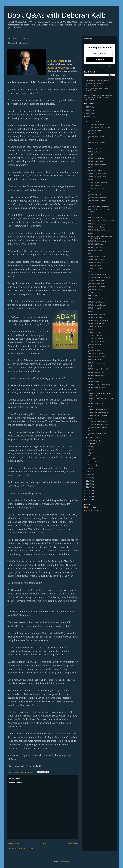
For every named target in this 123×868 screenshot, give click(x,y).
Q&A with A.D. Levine (95, 152)
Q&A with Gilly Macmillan (96, 296)
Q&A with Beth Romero (96, 281)
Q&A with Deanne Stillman (97, 363)
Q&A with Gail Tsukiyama (96, 125)
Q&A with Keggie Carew (96, 227)
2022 (88, 469)
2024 (88, 113)
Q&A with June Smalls (95, 131)
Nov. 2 (90, 431)
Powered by (99, 67)
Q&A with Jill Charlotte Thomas (98, 230)
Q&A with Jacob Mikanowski (97, 164)
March (90, 459)
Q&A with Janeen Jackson (97, 305)
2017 (88, 484)
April (90, 456)
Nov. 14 (90, 293)
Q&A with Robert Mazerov (97, 224)
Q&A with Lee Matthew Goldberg (99, 278)
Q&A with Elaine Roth (95, 317)
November (92, 122)
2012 (88, 499)
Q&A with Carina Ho (95, 308)
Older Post (73, 843)
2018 (88, 481)
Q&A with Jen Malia (94, 265)
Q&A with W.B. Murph (95, 244)
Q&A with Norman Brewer (96, 188)
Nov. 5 (90, 390)
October (91, 437)
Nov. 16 (90, 253)
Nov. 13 (90, 311)
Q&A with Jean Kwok (95, 218)
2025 (88, 110)
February (91, 462)
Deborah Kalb (91, 507)
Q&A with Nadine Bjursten (97, 143)
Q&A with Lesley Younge (96, 302)
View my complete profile (92, 510)
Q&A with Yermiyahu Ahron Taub (99, 128)
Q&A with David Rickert (96, 137)
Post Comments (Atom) (25, 848)
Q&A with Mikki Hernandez (97, 241)
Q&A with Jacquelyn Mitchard (98, 275)
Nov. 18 (90, 215)
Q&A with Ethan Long (95, 336)
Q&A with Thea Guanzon (96, 201)
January (91, 465)
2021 (88, 472)
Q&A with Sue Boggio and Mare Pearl (101, 221)
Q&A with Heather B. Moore (97, 428)
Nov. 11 (90, 348)
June (90, 450)
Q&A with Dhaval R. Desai (97, 176)
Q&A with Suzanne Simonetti (98, 369)
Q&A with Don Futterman (96, 287)
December (92, 119)
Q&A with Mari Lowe (95, 290)
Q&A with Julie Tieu (94, 351)
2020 (88, 475)
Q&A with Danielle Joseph (97, 357)
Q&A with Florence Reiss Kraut (98, 207)
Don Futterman (56, 61)
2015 (88, 490)
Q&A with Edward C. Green (97, 173)
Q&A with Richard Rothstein (97, 198)
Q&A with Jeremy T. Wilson (97, 339)
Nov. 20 (90, 192)
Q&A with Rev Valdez (95, 268)
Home (43, 843)
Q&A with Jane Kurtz (95, 170)
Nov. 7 (90, 366)
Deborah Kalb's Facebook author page (99, 86)
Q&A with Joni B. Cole (95, 250)
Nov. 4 (90, 406)
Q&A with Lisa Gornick (95, 354)
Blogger (66, 861)
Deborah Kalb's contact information (98, 81)
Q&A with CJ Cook (94, 332)
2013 (88, 496)
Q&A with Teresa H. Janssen (97, 342)
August (91, 444)
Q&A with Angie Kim (95, 195)
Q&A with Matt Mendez (95, 375)
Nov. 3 (90, 418)
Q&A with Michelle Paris (96, 372)
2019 (88, 478)
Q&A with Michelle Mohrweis (97, 421)
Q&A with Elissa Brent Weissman (99, 384)
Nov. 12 (90, 329)
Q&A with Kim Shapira (95, 161)
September (92, 441)
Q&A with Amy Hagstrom (96, 314)
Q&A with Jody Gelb (95, 345)
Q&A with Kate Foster (95, 247)
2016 (88, 487)
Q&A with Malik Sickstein (96, 387)
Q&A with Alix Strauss (95, 185)
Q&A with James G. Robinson (98, 320)
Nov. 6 (90, 378)
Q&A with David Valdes (96, 323)
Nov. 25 (90, 146)
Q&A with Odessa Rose (96, 158)
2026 (88, 107)
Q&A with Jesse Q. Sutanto (97, 256)
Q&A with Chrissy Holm (96, 284)
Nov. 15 (90, 271)
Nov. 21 (90, 179)
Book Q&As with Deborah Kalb (57, 15)
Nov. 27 (90, 134)
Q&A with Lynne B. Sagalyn (97, 415)
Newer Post (13, 843)
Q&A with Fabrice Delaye (96, 259)
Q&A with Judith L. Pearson (97, 182)
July (90, 447)
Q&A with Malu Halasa (95, 360)
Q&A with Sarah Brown (95, 381)
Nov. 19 (90, 204)
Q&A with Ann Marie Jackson (98, 412)
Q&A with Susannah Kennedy (98, 299)
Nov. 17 (90, 233)
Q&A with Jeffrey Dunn (95, 149)
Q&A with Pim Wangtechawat (98, 409)
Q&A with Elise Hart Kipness (97, 434)
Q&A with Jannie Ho (95, 326)
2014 (88, 493)
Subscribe (99, 59)
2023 (88, 116)
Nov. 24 (90, 155)
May (90, 453)
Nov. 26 (90, 140)
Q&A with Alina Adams (95, 262)
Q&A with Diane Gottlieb (96, 403)
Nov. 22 (90, 167)
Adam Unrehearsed (58, 68)
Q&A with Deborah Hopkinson (98, 425)
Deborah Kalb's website (94, 83)
